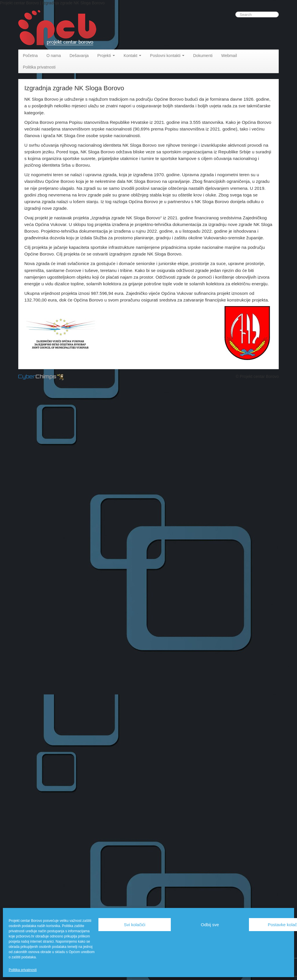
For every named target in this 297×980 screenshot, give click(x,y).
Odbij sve (210, 925)
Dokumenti (203, 56)
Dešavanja (79, 56)
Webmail (229, 56)
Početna (30, 56)
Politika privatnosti (23, 970)
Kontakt (132, 56)
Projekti (106, 56)
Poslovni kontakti (167, 56)
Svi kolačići (135, 925)
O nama (54, 56)
